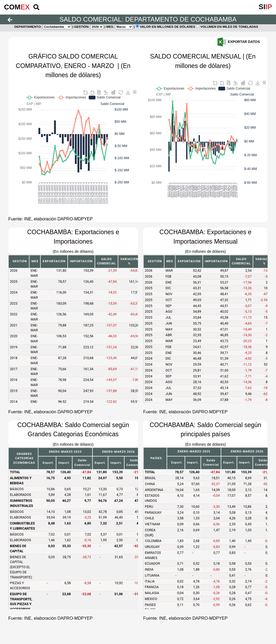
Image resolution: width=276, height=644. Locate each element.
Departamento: (28, 27)
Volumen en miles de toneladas (230, 27)
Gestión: (82, 27)
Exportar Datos (239, 42)
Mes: (110, 27)
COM (17, 7)
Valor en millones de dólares (168, 27)
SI (265, 7)
